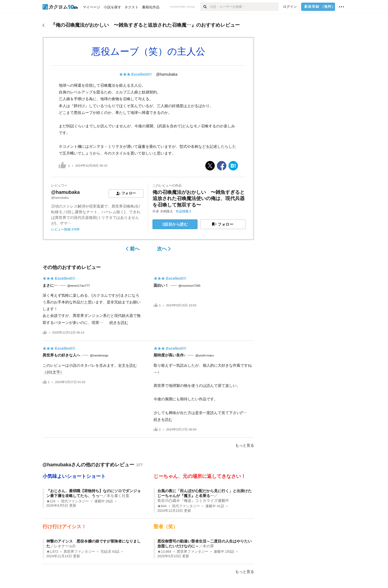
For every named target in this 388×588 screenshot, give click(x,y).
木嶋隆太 (167, 211)
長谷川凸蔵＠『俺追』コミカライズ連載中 (193, 500)
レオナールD (65, 546)
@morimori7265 (189, 286)
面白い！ (161, 285)
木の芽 (208, 546)
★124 (51, 501)
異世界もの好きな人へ (61, 355)
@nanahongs (99, 355)
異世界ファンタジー (79, 552)
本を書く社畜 (118, 496)
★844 (162, 506)
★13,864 (164, 552)
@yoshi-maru (205, 355)
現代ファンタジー (75, 501)
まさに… (50, 285)
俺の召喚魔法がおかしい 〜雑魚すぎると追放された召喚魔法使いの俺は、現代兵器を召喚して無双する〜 (199, 199)
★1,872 (52, 552)
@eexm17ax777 (79, 286)
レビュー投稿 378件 (65, 229)
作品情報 (183, 211)
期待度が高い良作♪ (170, 355)
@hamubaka (167, 74)
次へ (164, 249)
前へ (133, 249)
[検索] (205, 7)
